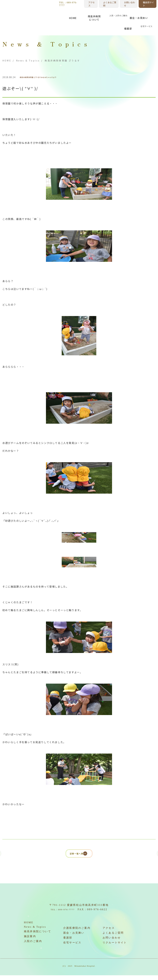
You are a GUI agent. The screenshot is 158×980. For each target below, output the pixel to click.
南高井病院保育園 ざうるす (35, 77)
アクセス (92, 4)
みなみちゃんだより (60, 77)
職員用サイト (148, 4)
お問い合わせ (130, 4)
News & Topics (28, 61)
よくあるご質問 (110, 4)
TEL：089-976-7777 (68, 4)
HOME (7, 61)
